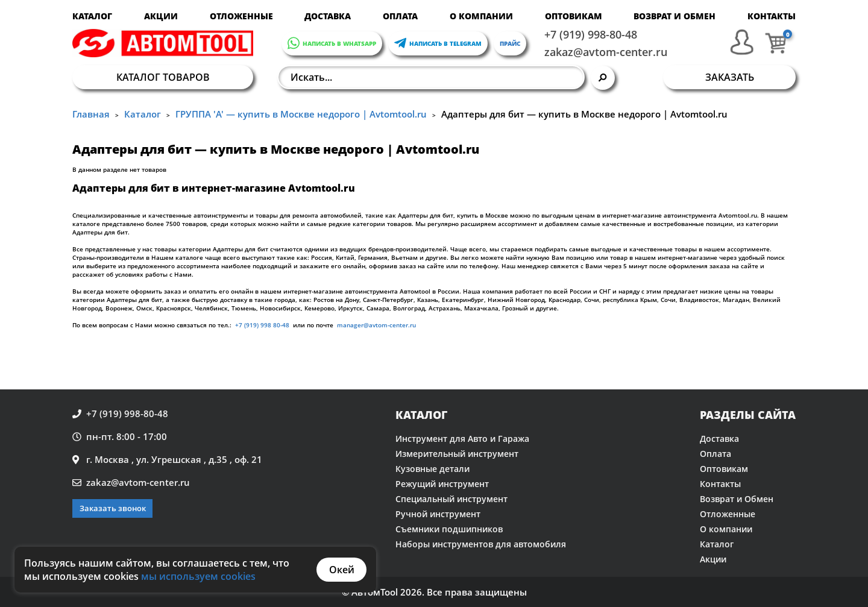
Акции (161, 16)
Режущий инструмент (442, 484)
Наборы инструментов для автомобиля (481, 544)
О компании (481, 16)
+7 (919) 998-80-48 (591, 34)
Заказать (730, 77)
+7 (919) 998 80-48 (262, 325)
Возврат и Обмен (675, 16)
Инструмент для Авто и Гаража (462, 439)
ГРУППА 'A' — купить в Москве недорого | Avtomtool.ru (301, 114)
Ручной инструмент (438, 514)
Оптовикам (574, 16)
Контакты (772, 16)
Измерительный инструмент (457, 454)
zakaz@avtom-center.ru (606, 52)
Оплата (400, 16)
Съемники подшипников (449, 529)
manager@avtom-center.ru (376, 325)
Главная (91, 114)
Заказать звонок (113, 508)
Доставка (328, 16)
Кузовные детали (432, 469)
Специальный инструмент (451, 499)
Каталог (92, 16)
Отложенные (241, 16)
